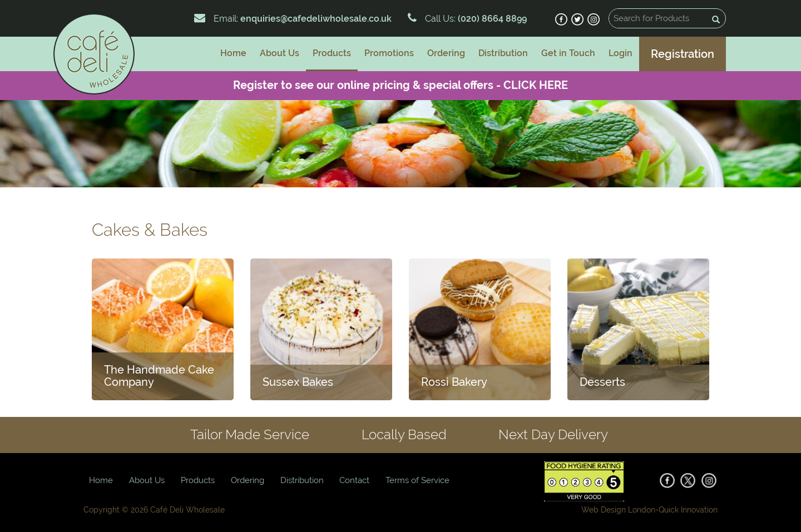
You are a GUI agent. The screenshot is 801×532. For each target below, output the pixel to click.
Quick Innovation (688, 510)
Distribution (503, 53)
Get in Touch (568, 53)
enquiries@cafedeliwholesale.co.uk (316, 19)
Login (620, 53)
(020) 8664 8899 (491, 19)
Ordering (446, 53)
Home (233, 53)
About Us (280, 53)
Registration (683, 54)
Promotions (389, 53)
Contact (354, 480)
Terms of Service (417, 480)
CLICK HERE (536, 85)
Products (332, 53)
